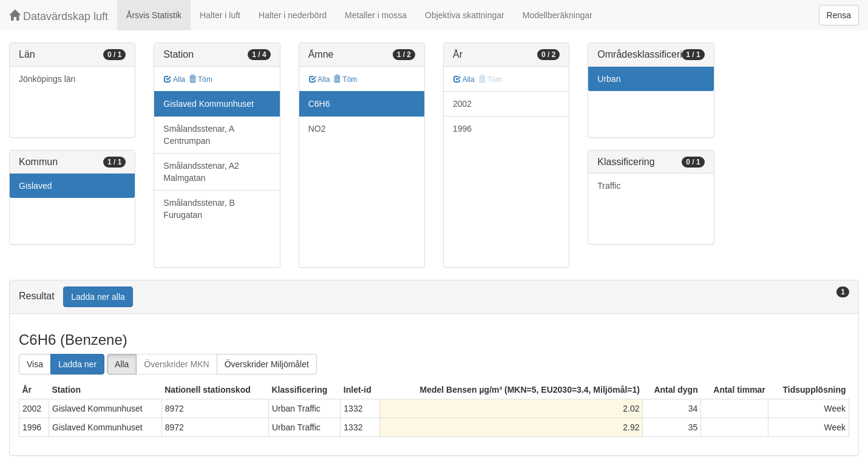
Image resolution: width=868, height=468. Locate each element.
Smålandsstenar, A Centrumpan (199, 135)
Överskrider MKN (176, 364)
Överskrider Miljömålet (267, 364)
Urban (609, 79)
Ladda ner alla (98, 297)
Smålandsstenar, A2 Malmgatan (201, 172)
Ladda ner (77, 364)
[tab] (434, 297)
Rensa (839, 15)
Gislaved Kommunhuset (209, 104)
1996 (462, 129)
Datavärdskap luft (59, 16)
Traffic (609, 186)
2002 (462, 104)
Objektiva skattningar (465, 15)
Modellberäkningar (558, 15)
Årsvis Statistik (154, 15)
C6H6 (319, 104)
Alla (175, 80)
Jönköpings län (47, 79)
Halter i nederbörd (293, 15)
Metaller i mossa (376, 15)
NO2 (317, 129)
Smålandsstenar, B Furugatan (199, 209)
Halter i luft (220, 15)
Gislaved (35, 186)
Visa (35, 364)
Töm (201, 80)
